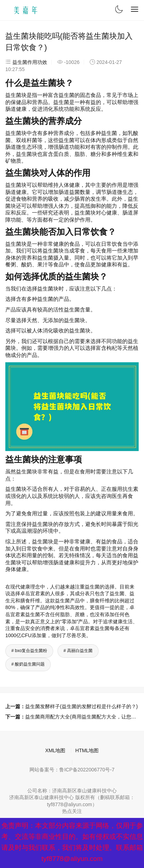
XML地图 (56, 750)
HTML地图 (87, 750)
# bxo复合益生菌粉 (29, 651)
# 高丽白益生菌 (78, 651)
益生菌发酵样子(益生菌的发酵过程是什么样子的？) (81, 706)
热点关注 (72, 811)
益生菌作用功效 (30, 62)
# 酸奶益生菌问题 (28, 664)
